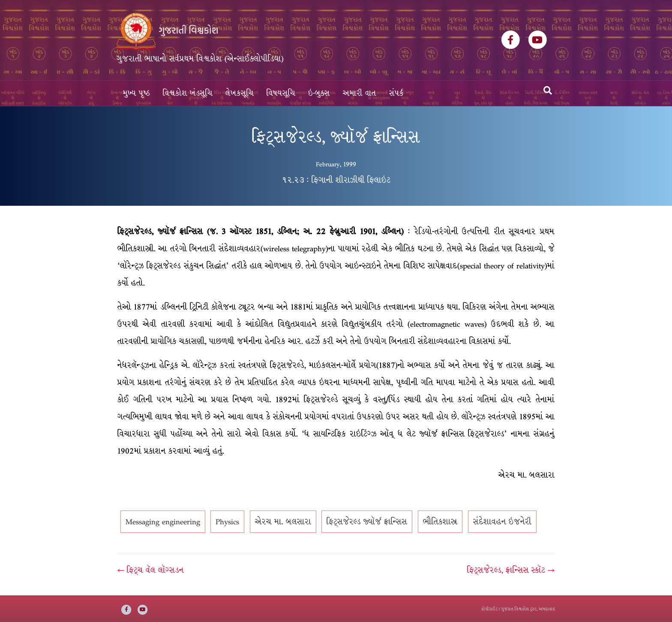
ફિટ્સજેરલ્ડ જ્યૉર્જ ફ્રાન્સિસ (367, 522)
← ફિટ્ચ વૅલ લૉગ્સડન (151, 570)
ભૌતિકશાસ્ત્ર (440, 522)
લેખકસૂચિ (240, 93)
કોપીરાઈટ (489, 609)
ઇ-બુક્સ (319, 93)
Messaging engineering (163, 522)
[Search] (548, 90)
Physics (227, 522)
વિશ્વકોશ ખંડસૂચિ (188, 93)
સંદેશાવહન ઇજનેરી (502, 522)
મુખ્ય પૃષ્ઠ (136, 93)
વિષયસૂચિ (281, 93)
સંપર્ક (396, 93)
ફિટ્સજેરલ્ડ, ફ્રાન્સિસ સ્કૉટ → (511, 570)
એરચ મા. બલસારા (283, 522)
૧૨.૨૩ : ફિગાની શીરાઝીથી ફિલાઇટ (336, 180)
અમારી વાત (360, 93)
